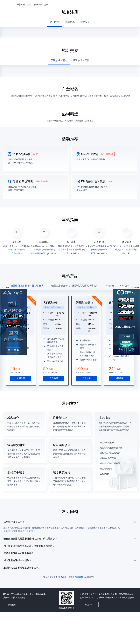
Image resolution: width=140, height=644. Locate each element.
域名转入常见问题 (108, 448)
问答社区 (79, 591)
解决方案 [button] (38, 5)
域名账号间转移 (107, 432)
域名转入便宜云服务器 (110, 443)
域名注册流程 (32, 526)
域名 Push (104, 464)
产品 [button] (29, 5)
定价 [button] (46, 5)
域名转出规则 (106, 459)
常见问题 (62, 591)
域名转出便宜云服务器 (110, 453)
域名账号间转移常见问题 (111, 438)
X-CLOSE (135, 288)
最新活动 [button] (21, 5)
